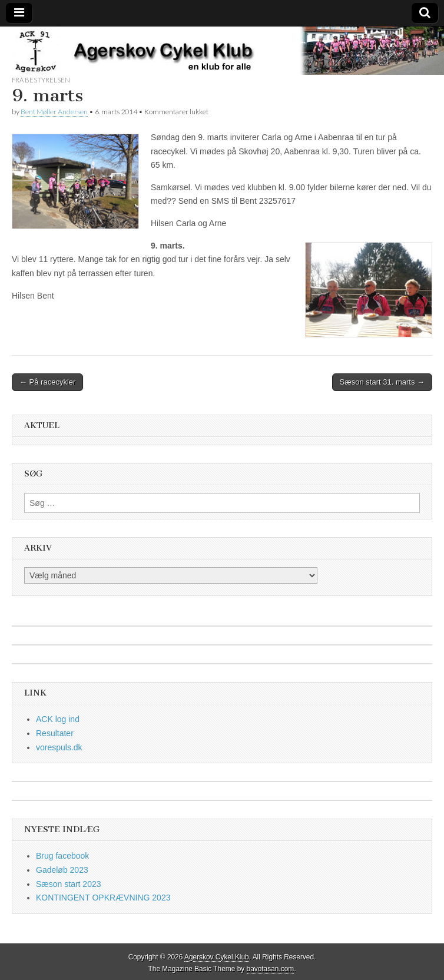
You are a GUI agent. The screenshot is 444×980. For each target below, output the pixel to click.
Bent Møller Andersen (54, 112)
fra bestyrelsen (41, 80)
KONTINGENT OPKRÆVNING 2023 (103, 898)
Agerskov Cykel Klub (217, 957)
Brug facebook (62, 856)
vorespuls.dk (59, 747)
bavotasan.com (271, 969)
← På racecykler (47, 382)
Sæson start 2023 (69, 884)
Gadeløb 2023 (62, 870)
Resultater (55, 733)
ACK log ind (58, 719)
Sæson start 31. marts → (382, 382)
